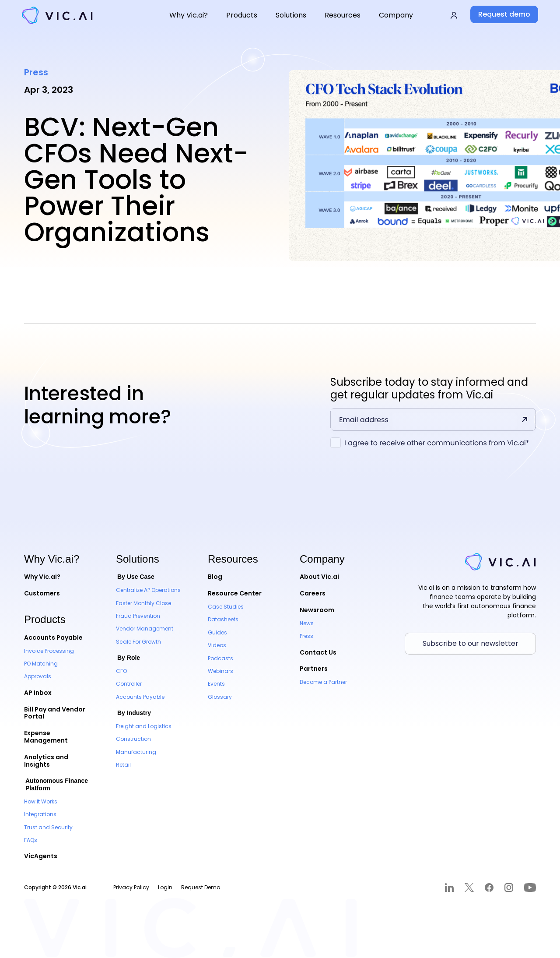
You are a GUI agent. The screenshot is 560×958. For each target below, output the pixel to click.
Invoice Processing (49, 651)
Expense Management (46, 737)
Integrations (40, 814)
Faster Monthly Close (143, 603)
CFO (121, 671)
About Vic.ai (319, 577)
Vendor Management (145, 629)
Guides (217, 632)
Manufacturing (136, 752)
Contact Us (318, 652)
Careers (313, 593)
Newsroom (317, 610)
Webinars (220, 671)
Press (306, 636)
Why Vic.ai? (42, 577)
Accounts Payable (53, 637)
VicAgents (41, 856)
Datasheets (223, 619)
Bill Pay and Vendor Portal (55, 713)
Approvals (38, 676)
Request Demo (201, 887)
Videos (217, 645)
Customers (42, 593)
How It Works (41, 801)
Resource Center (235, 593)
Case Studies (226, 607)
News (307, 623)
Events (216, 684)
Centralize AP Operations (148, 590)
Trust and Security (48, 827)
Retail (123, 765)
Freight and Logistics (144, 726)
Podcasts (220, 658)
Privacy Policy (131, 887)
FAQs (31, 840)
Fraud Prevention (138, 616)
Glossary (220, 697)
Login (165, 887)
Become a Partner (323, 682)
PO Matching (41, 664)
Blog (215, 577)
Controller (129, 684)
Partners (314, 669)
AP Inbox (38, 693)
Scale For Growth (138, 642)
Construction (133, 739)
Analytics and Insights (46, 761)
